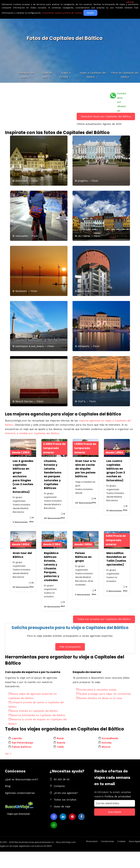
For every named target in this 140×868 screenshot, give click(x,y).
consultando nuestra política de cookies (62, 13)
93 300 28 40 (62, 779)
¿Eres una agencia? (66, 793)
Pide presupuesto (70, 647)
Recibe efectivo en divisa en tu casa (99, 698)
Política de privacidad (118, 796)
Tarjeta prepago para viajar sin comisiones (103, 694)
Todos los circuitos (65, 800)
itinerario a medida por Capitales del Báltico (32, 433)
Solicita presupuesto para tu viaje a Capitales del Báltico (70, 628)
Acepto (90, 13)
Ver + (8, 754)
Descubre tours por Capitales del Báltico (106, 116)
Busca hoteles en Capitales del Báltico (33, 711)
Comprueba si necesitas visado (96, 690)
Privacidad (92, 841)
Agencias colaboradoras (20, 793)
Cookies (121, 841)
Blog (8, 786)
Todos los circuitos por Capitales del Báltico (104, 619)
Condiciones (107, 841)
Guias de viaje (62, 807)
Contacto (59, 786)
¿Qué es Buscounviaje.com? (22, 779)
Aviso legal (134, 841)
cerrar (130, 2)
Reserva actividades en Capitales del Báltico (37, 715)
